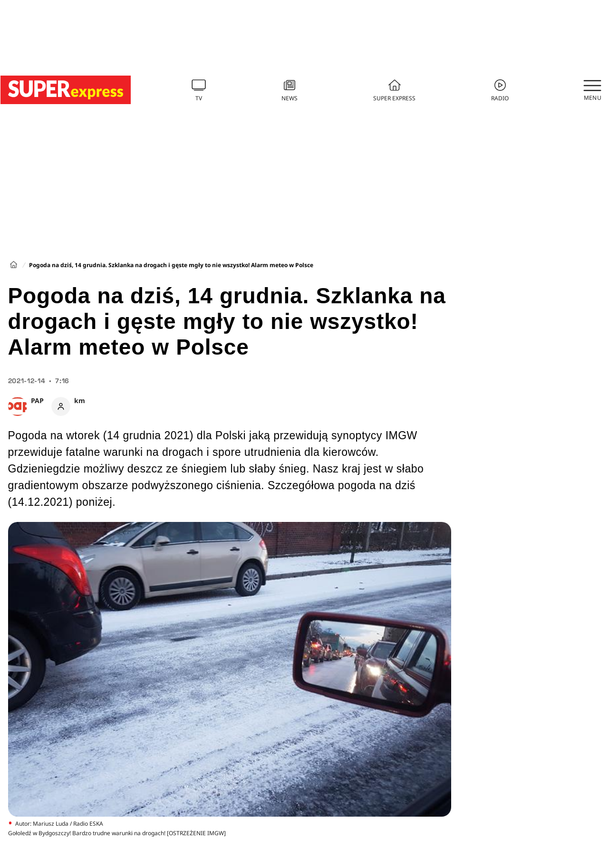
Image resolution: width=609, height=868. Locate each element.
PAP (37, 400)
